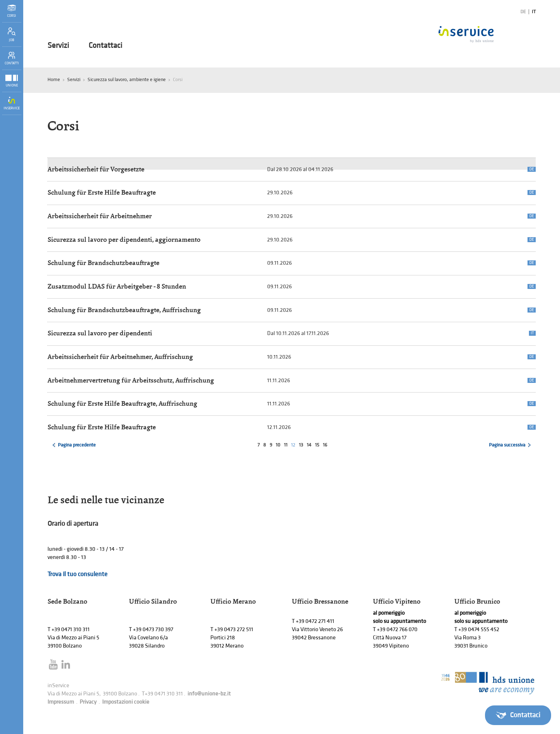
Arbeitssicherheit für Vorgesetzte (96, 169)
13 (301, 445)
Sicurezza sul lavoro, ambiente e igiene (127, 79)
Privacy (88, 702)
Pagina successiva (507, 445)
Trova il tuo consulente (77, 574)
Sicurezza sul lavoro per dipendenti (100, 333)
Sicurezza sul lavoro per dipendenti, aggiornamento (124, 239)
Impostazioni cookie (126, 702)
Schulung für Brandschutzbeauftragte (103, 263)
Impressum (61, 702)
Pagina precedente (77, 445)
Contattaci (105, 46)
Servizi (58, 46)
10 (278, 445)
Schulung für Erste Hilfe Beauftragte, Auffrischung (122, 403)
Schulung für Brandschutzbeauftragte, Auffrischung (124, 310)
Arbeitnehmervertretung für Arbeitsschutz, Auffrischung (131, 380)
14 (309, 445)
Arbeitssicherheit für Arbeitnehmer (100, 216)
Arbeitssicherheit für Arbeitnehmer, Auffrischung (120, 357)
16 (325, 445)
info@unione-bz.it (209, 694)
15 (317, 445)
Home (54, 79)
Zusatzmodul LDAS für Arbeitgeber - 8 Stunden (117, 286)
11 (286, 445)
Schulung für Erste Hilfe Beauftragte (102, 192)
